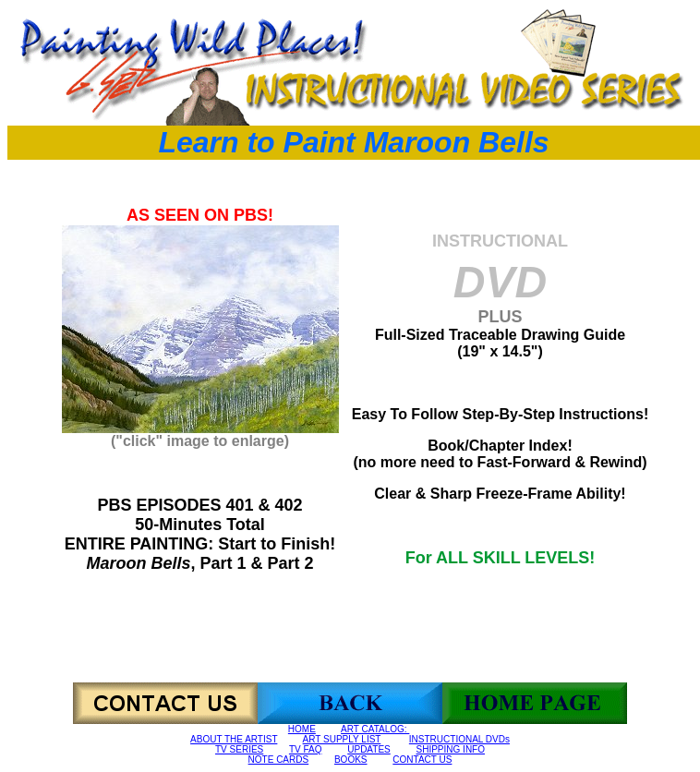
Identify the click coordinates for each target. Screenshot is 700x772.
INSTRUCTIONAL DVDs (459, 739)
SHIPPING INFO (451, 749)
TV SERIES (239, 749)
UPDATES (369, 749)
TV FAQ (306, 749)
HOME (302, 729)
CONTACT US (422, 760)
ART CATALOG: (375, 729)
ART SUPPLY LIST (342, 739)
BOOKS (351, 760)
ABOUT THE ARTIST (234, 739)
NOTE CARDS (279, 760)
